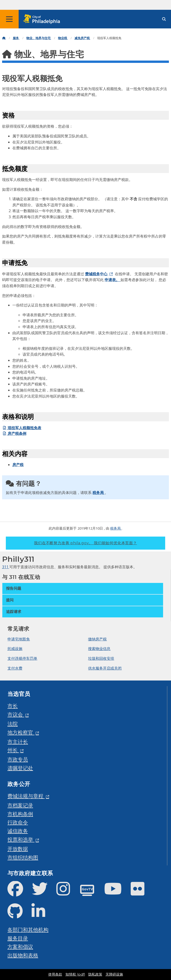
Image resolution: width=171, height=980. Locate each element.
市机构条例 (20, 814)
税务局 (99, 493)
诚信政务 (18, 831)
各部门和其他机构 (28, 930)
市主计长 (18, 742)
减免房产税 (82, 38)
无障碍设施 (114, 974)
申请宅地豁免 (19, 639)
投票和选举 (21, 839)
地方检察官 (21, 732)
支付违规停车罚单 (22, 658)
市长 (13, 706)
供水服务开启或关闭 (105, 668)
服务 (16, 38)
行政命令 (18, 822)
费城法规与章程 (26, 796)
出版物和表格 (23, 955)
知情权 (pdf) (75, 974)
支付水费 (15, 668)
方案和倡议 (20, 947)
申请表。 (113, 280)
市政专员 (18, 759)
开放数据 (18, 849)
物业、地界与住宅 (39, 38)
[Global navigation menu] (9, 19)
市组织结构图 (23, 857)
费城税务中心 (97, 274)
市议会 (16, 714)
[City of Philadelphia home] (43, 19)
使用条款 (55, 974)
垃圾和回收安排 (101, 658)
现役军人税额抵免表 (22, 428)
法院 (13, 724)
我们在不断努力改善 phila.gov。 (85, 543)
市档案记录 (20, 805)
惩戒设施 (15, 649)
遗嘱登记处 (20, 768)
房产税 (18, 465)
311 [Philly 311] (6, 567)
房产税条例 (14, 433)
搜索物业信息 (99, 649)
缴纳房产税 (97, 639)
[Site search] (164, 19)
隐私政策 (95, 974)
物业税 (63, 38)
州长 (13, 750)
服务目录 (18, 938)
